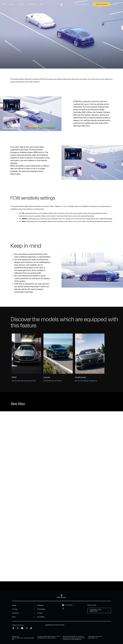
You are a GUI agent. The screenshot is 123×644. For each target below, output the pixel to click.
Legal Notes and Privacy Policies (55, 625)
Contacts (40, 613)
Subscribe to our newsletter (95, 610)
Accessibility (41, 617)
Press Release (41, 609)
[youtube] (22, 628)
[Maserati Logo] (61, 4)
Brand (42, 4)
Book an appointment (82, 4)
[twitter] (18, 628)
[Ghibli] (26, 354)
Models (11, 4)
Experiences (32, 4)
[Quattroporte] (90, 354)
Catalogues (40, 605)
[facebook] (13, 628)
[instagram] (27, 628)
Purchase (21, 4)
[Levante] (58, 354)
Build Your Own (102, 4)
